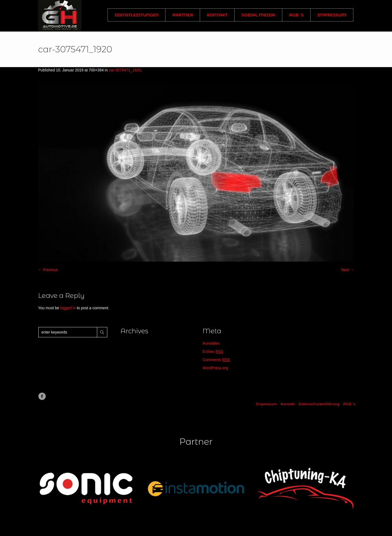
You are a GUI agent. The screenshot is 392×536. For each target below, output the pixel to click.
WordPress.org (215, 368)
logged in (68, 308)
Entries (213, 352)
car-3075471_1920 (125, 70)
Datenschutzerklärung (319, 404)
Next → (347, 270)
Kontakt (288, 404)
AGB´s (349, 404)
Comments (216, 360)
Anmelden (211, 343)
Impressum (266, 404)
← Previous (48, 270)
